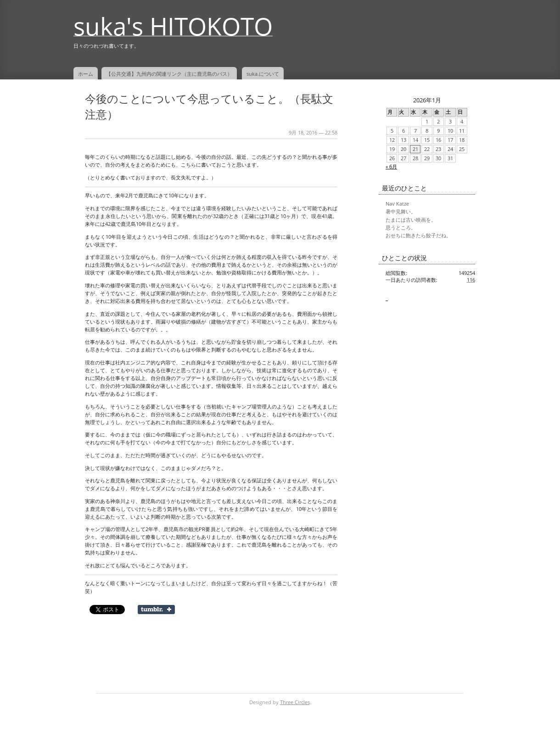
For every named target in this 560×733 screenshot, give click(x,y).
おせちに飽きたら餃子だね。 (418, 235)
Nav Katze (397, 204)
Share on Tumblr (156, 610)
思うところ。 (401, 228)
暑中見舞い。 (401, 212)
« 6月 (391, 167)
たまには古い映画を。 (411, 220)
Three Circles (295, 702)
